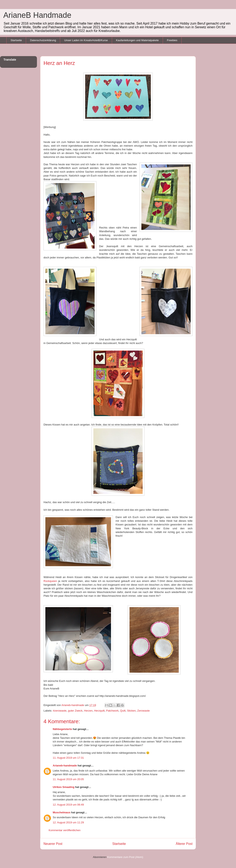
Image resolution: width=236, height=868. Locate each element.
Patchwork (112, 711)
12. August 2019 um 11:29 (68, 822)
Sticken (131, 711)
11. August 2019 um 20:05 (68, 779)
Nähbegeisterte (62, 729)
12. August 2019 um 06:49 (68, 805)
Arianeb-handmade (65, 766)
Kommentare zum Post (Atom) (125, 857)
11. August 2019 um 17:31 (68, 758)
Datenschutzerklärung (43, 40)
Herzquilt (99, 711)
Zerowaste (144, 711)
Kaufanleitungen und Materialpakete (137, 40)
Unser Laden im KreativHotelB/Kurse (86, 40)
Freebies (172, 40)
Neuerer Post (53, 844)
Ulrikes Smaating (64, 787)
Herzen (88, 711)
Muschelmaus (62, 812)
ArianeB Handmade (37, 15)
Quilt (123, 711)
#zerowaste (60, 711)
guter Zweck (75, 711)
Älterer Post (184, 844)
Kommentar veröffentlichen (65, 830)
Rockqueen (50, 581)
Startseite (16, 40)
